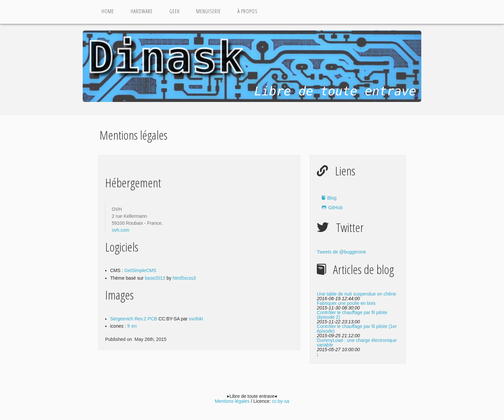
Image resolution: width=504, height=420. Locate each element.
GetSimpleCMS (140, 270)
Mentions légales (232, 401)
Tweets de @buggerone (341, 252)
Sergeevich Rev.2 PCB (134, 319)
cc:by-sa (280, 401)
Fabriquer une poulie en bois (346, 303)
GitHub (335, 208)
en (134, 326)
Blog (332, 198)
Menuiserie (209, 11)
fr (129, 326)
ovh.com (121, 230)
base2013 (156, 278)
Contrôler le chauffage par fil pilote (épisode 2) (352, 315)
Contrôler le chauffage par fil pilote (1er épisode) (357, 329)
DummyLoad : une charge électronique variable (357, 343)
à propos (248, 11)
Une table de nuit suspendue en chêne (357, 294)
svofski (196, 319)
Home (108, 11)
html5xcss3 (184, 278)
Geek (174, 11)
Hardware (142, 11)
